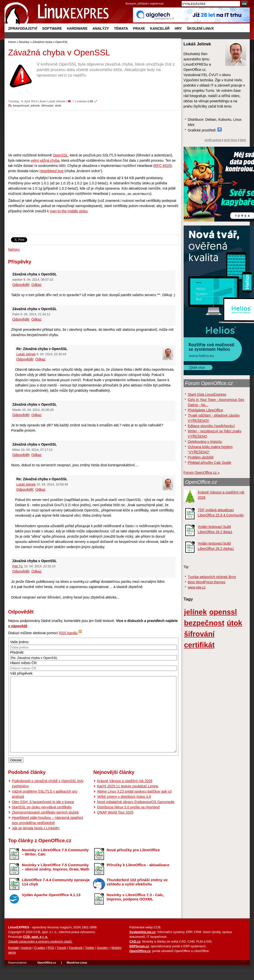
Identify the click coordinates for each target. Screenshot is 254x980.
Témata (121, 28)
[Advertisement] (93, 131)
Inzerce (27, 963)
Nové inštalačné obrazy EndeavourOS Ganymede (136, 817)
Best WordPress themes (207, 582)
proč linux (231, 140)
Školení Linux (200, 28)
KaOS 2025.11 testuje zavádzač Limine (128, 801)
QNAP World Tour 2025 (115, 827)
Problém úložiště (201, 457)
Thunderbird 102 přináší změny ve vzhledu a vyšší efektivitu (137, 897)
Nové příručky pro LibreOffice (133, 865)
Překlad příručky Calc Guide (210, 463)
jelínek (35, 105)
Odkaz (36, 285)
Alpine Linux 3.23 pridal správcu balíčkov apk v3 (134, 806)
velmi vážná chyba (45, 160)
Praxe (139, 28)
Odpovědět (21, 285)
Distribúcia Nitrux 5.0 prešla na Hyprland (128, 822)
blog (243, 140)
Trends (62, 963)
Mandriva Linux (77, 978)
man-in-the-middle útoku (69, 211)
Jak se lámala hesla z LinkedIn (36, 843)
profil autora (213, 140)
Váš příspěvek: (22, 673)
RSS (51, 963)
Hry (178, 28)
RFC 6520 (162, 166)
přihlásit (143, 3)
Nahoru (14, 249)
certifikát (199, 645)
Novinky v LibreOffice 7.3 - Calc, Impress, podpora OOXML (135, 912)
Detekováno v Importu (205, 442)
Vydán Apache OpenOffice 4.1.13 (51, 910)
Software (52, 28)
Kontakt (14, 963)
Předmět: (17, 652)
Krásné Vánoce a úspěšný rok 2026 (125, 796)
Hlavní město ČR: (24, 663)
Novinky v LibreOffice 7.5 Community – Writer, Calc (55, 867)
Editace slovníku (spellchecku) (211, 426)
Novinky (24, 42)
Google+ (103, 963)
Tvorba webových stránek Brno (212, 577)
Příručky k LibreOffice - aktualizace (138, 880)
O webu (40, 963)
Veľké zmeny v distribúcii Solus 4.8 (124, 812)
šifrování (47, 105)
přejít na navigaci (127, 0)
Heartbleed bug (52, 171)
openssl (223, 612)
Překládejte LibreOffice (205, 410)
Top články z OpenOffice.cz (40, 856)
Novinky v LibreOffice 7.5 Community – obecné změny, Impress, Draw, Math (56, 882)
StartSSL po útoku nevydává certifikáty (42, 822)
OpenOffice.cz (201, 482)
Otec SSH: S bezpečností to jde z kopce (43, 817)
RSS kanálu (68, 633)
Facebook (76, 963)
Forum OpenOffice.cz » (202, 473)
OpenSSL (60, 155)
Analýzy (101, 28)
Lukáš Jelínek (56, 101)
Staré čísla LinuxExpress (207, 394)
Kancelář (160, 28)
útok (58, 105)
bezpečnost (21, 105)
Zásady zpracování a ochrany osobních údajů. (40, 957)
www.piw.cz (197, 587)
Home (12, 42)
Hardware (77, 28)
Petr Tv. (18, 566)
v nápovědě (18, 626)
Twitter (90, 963)
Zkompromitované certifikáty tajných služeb (45, 827)
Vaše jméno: (20, 642)
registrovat (157, 3)
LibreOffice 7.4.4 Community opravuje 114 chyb (56, 897)
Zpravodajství (23, 28)
